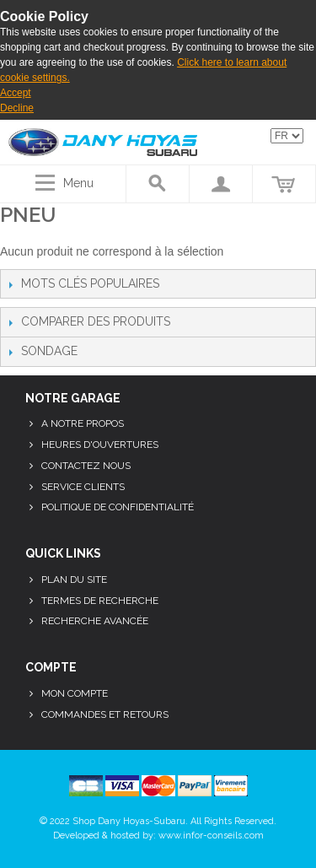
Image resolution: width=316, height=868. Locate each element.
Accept (16, 93)
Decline (17, 108)
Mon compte (75, 693)
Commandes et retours (105, 714)
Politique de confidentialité (118, 507)
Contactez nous (86, 466)
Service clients (83, 487)
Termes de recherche (100, 601)
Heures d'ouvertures (100, 445)
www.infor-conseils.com (211, 836)
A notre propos (83, 423)
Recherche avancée (95, 621)
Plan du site (74, 580)
